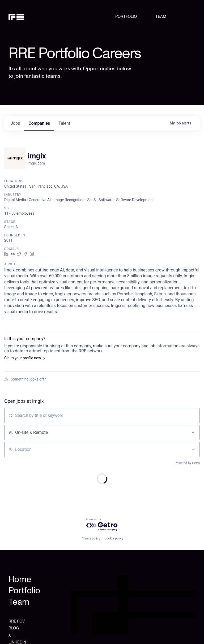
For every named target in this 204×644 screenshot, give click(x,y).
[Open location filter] (193, 449)
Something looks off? (25, 379)
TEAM (161, 16)
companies (39, 123)
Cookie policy (114, 538)
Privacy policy (90, 538)
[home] (22, 16)
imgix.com (36, 163)
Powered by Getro (187, 463)
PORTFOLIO (126, 16)
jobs (15, 123)
